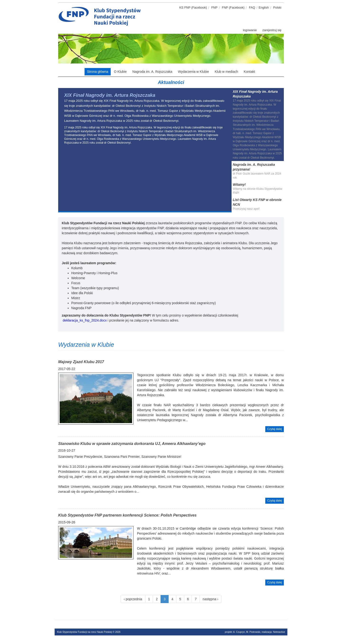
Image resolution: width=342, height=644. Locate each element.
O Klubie (120, 72)
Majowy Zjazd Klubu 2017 (81, 362)
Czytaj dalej (275, 429)
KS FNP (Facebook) (193, 7)
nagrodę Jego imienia (112, 248)
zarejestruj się (272, 30)
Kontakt (249, 72)
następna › (210, 599)
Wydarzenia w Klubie (193, 72)
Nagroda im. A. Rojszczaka (152, 72)
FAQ (252, 7)
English (264, 7)
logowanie (250, 30)
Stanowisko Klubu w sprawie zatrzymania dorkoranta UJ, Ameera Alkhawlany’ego (132, 444)
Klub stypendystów (145, 8)
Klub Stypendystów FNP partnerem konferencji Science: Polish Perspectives (127, 515)
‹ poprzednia (133, 599)
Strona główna (98, 72)
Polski (277, 7)
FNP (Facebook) (233, 7)
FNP (214, 7)
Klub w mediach (226, 72)
